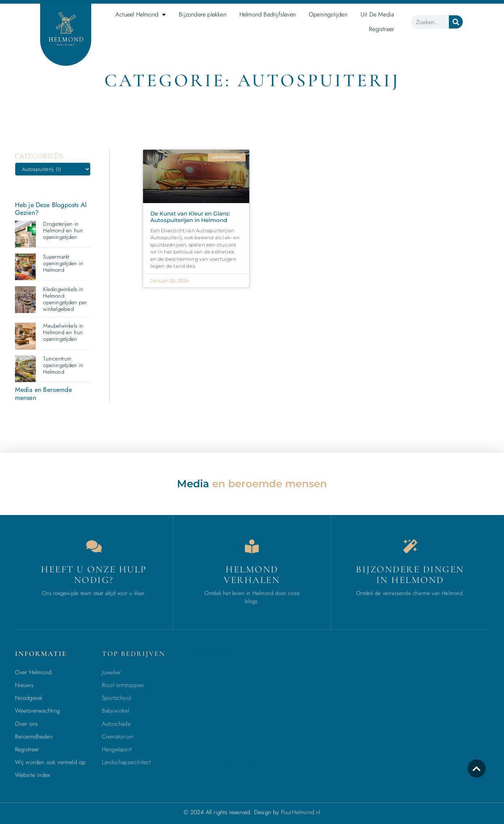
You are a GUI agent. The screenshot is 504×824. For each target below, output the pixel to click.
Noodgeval (29, 698)
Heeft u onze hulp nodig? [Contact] (94, 575)
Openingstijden (328, 14)
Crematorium (118, 737)
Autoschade (116, 724)
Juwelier (111, 672)
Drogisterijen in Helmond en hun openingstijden (63, 230)
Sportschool (116, 698)
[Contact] (94, 546)
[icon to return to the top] (477, 768)
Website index (33, 775)
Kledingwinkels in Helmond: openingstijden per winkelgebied (65, 299)
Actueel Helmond (141, 15)
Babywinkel (116, 711)
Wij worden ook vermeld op (50, 762)
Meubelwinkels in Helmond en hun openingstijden (63, 332)
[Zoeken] (456, 22)
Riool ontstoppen (123, 685)
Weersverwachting (38, 711)
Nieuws (24, 685)
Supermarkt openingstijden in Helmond (63, 263)
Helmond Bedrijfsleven (268, 14)
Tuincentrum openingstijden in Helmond (63, 365)
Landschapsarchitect (126, 762)
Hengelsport (117, 749)
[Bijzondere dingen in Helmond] (410, 546)
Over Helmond (33, 672)
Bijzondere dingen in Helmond (410, 575)
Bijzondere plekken (203, 14)
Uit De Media (377, 14)
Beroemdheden (34, 737)
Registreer (382, 29)
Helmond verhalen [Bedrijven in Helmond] (252, 575)
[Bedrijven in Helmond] (252, 546)
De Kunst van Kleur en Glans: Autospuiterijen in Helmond (190, 217)
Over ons (26, 724)
